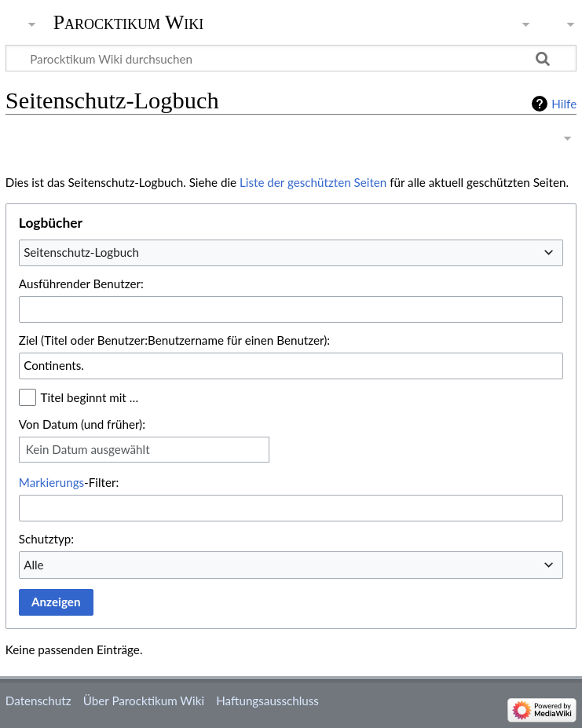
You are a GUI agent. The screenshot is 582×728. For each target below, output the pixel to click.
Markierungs (51, 482)
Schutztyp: (46, 539)
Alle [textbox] (33, 565)
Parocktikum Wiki (129, 21)
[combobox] (291, 253)
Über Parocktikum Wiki (144, 701)
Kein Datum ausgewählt (88, 449)
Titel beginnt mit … (90, 397)
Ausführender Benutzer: (81, 284)
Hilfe (564, 104)
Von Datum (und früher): (82, 424)
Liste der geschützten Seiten (313, 182)
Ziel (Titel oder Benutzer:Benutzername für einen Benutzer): (174, 340)
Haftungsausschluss (267, 701)
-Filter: (69, 482)
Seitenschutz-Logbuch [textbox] (81, 252)
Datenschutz (38, 701)
